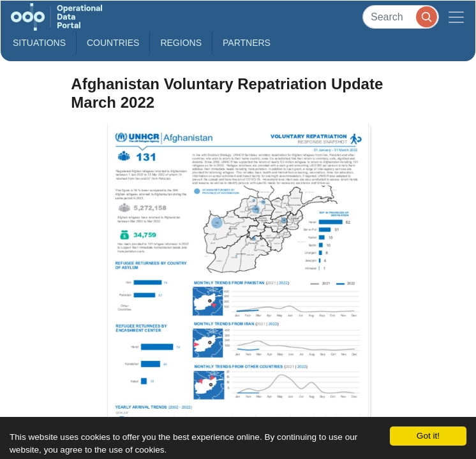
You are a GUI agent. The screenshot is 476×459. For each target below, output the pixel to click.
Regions (181, 43)
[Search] (401, 17)
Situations (39, 43)
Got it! (428, 436)
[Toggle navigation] (456, 17)
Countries (113, 43)
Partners (247, 43)
